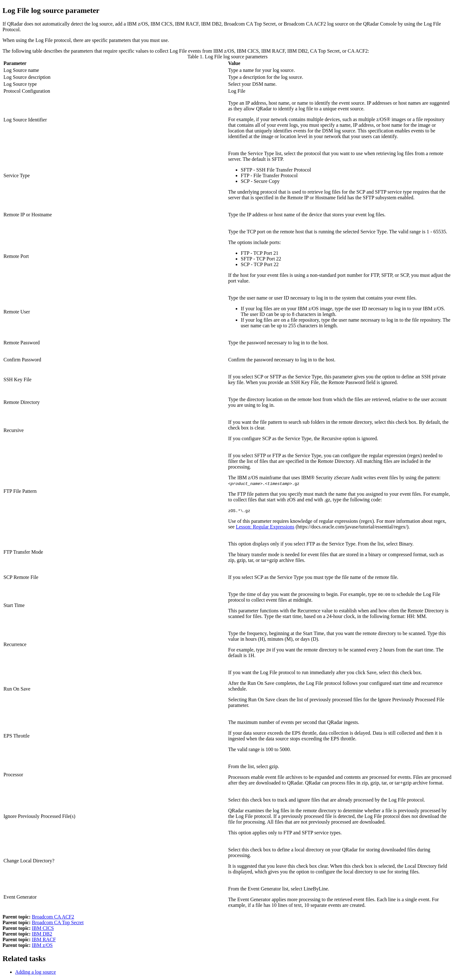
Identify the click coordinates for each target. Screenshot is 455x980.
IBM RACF (44, 939)
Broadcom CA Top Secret (58, 922)
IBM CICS (43, 928)
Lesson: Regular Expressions (265, 527)
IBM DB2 (42, 934)
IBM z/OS (42, 945)
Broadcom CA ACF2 (53, 917)
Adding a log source (35, 972)
